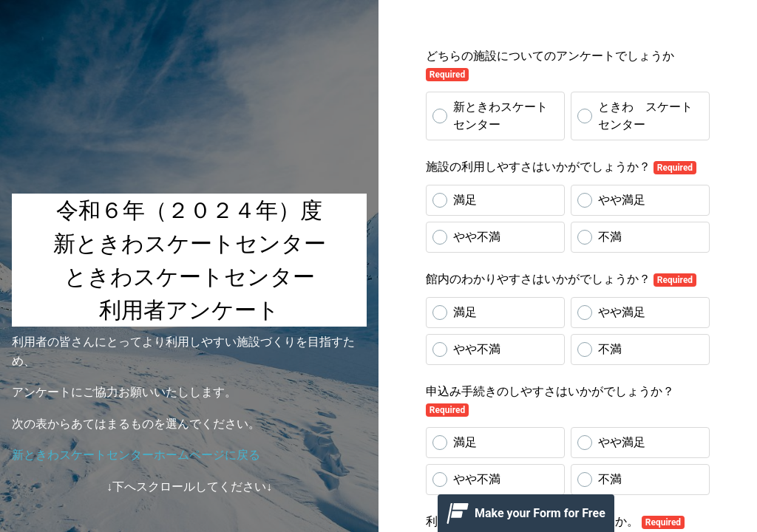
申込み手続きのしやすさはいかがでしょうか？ (550, 400)
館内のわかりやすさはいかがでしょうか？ (561, 279)
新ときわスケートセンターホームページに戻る (136, 455)
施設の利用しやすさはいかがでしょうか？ (561, 167)
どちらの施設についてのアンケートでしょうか (550, 65)
